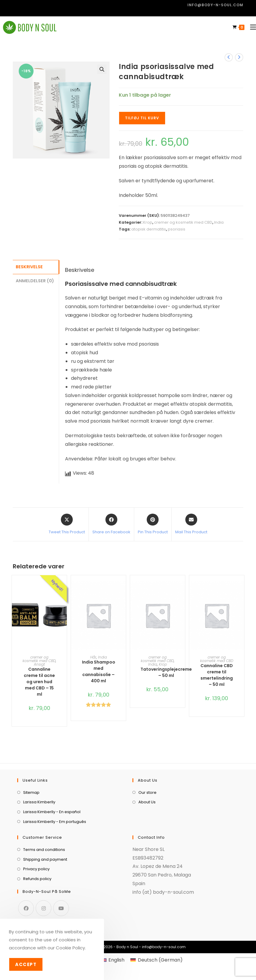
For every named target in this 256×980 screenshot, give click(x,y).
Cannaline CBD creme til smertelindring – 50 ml (217, 675)
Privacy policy (36, 869)
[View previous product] (229, 57)
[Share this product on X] (67, 524)
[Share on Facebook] (111, 524)
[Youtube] (61, 908)
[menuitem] (113, 960)
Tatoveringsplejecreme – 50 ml (166, 672)
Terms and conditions (44, 850)
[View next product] (239, 57)
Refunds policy (37, 879)
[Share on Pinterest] (153, 524)
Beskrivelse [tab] (29, 266)
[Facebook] (26, 908)
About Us (147, 802)
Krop (148, 222)
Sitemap (31, 792)
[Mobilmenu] (251, 27)
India (219, 222)
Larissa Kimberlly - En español (52, 812)
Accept (26, 964)
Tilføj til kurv (142, 118)
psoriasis (177, 229)
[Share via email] (191, 524)
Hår (93, 657)
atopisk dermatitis (149, 229)
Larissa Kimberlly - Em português (55, 822)
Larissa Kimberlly (39, 802)
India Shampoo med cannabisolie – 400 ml (99, 671)
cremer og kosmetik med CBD (183, 222)
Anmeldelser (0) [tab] (35, 280)
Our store (147, 792)
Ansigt (39, 664)
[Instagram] (44, 908)
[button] (102, 69)
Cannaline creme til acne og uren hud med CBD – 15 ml (39, 682)
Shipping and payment (45, 859)
